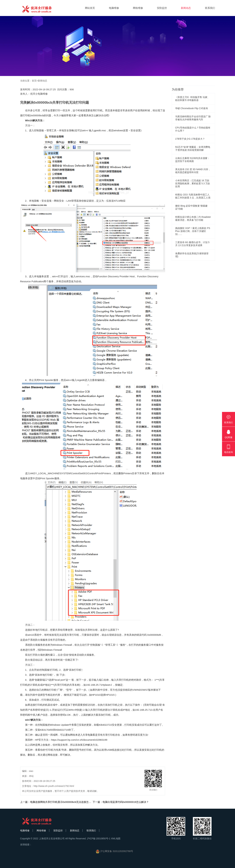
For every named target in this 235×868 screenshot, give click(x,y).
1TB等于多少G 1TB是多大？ (190, 139)
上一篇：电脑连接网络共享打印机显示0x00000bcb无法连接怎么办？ (58, 802)
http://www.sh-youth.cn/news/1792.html (54, 786)
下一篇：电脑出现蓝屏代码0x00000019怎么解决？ (121, 802)
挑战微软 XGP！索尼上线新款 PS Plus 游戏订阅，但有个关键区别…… (193, 231)
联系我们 (210, 8)
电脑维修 (114, 8)
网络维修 (138, 8)
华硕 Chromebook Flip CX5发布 (192, 108)
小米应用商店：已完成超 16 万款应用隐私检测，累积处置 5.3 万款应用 (193, 183)
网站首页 (90, 8)
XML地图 (116, 839)
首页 (34, 81)
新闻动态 (186, 8)
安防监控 (162, 8)
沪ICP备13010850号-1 (99, 839)
